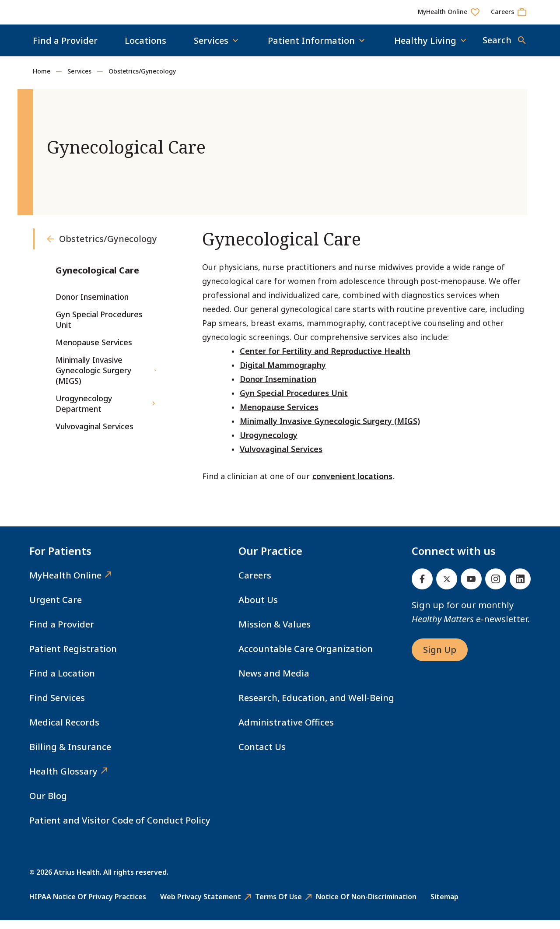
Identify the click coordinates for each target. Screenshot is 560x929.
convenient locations (352, 485)
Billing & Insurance (70, 755)
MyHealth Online (65, 584)
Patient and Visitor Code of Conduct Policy (120, 829)
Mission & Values (275, 633)
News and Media (274, 682)
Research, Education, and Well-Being (316, 706)
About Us (258, 608)
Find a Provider (65, 49)
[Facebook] (422, 588)
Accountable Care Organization (306, 657)
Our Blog (48, 805)
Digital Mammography (283, 374)
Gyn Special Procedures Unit (294, 402)
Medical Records (64, 731)
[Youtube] (471, 588)
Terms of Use (278, 905)
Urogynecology (269, 444)
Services (79, 80)
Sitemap (444, 905)
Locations (145, 49)
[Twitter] (447, 588)
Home (42, 80)
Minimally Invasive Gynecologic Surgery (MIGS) (330, 430)
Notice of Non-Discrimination (366, 905)
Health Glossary (63, 780)
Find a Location (62, 682)
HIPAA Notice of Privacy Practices (88, 905)
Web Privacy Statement (201, 905)
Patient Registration (73, 657)
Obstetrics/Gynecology (142, 80)
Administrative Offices (286, 731)
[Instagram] (496, 588)
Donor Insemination (278, 388)
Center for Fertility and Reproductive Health (325, 360)
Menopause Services (279, 416)
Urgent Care (56, 608)
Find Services (57, 706)
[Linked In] (520, 588)
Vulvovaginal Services (281, 458)
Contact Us (262, 755)
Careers (255, 584)
